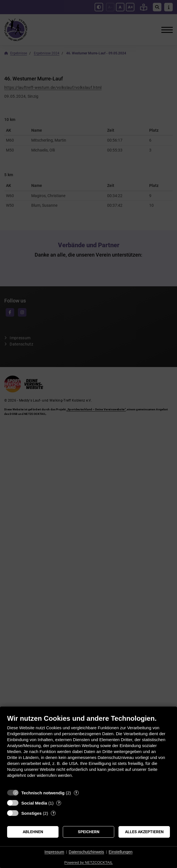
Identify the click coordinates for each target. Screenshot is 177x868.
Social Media (34, 803)
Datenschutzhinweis (87, 852)
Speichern (89, 832)
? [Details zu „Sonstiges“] (53, 813)
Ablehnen (33, 832)
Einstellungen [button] (120, 852)
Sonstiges (32, 813)
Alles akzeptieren (144, 832)
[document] (88, 750)
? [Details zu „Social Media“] (59, 803)
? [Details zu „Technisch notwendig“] (76, 793)
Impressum (54, 852)
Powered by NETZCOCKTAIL (88, 862)
